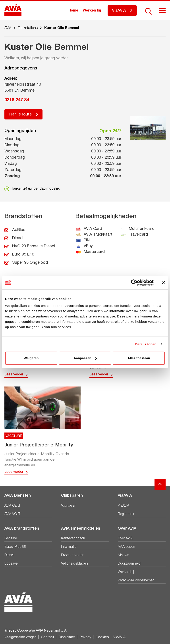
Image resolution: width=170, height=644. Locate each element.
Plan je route (20, 114)
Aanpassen (85, 358)
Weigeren (31, 358)
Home (73, 11)
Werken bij (92, 11)
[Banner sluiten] (163, 283)
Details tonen (146, 344)
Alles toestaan (139, 358)
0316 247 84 (17, 100)
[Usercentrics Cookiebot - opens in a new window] (134, 283)
